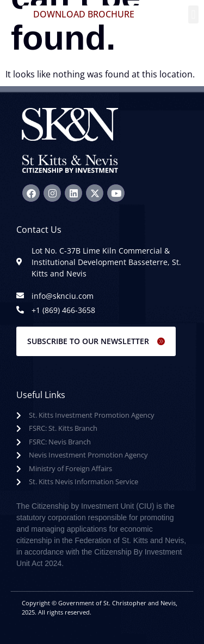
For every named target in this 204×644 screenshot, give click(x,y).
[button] (193, 14)
